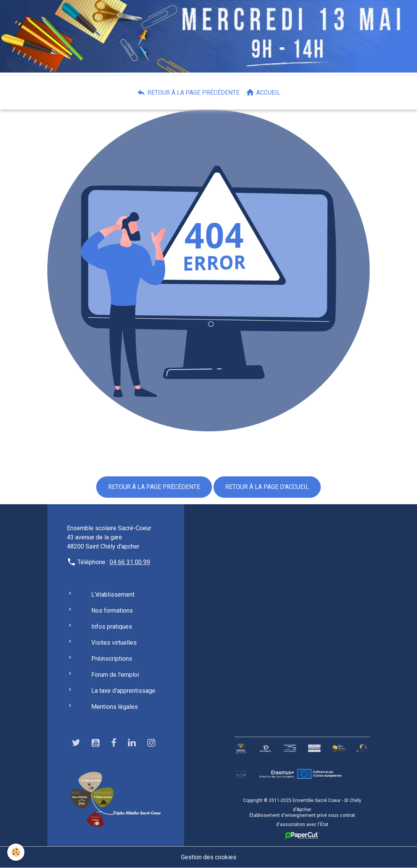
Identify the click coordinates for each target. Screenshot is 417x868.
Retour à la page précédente (188, 92)
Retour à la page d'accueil (267, 487)
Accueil (263, 92)
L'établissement (113, 595)
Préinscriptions (112, 659)
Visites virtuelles (114, 643)
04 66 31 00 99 (130, 562)
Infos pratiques (112, 627)
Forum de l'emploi (115, 675)
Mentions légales (115, 707)
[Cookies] (16, 852)
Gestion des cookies (209, 857)
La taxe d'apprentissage (123, 691)
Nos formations (112, 611)
